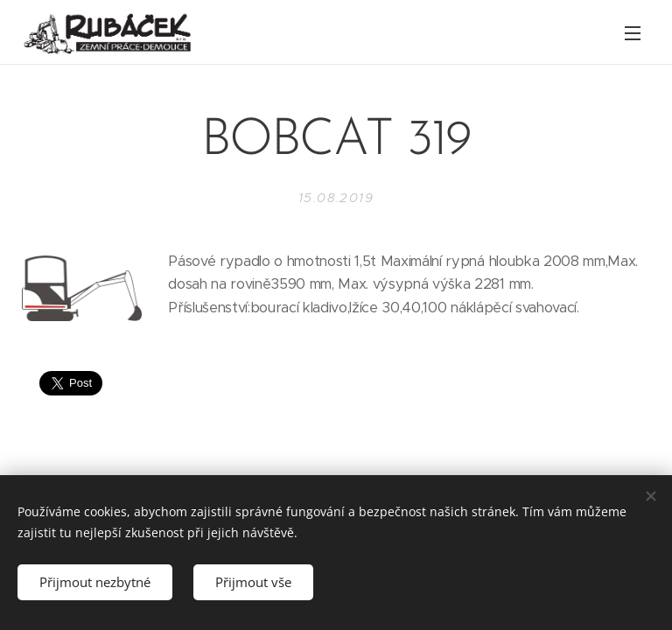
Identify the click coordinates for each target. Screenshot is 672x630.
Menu (633, 33)
